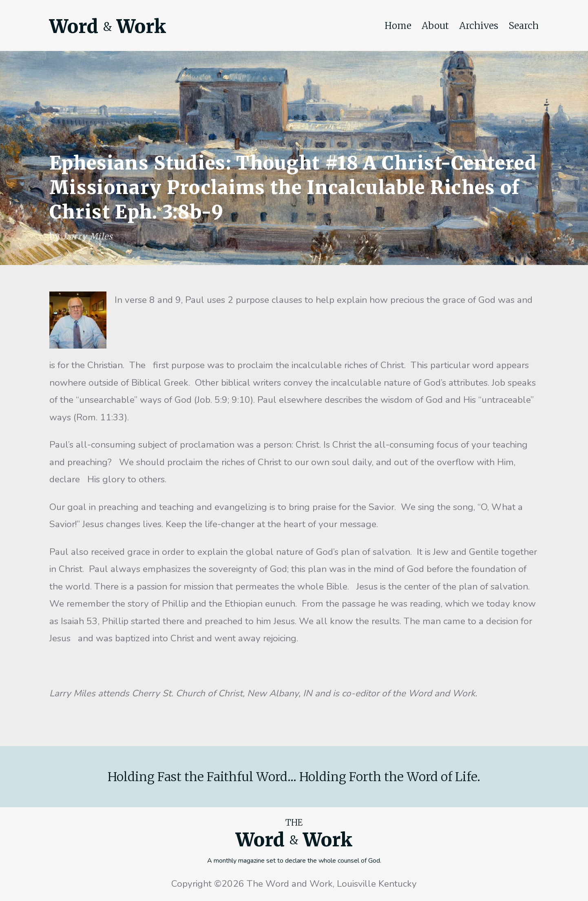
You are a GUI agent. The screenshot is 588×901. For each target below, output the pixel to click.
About (435, 26)
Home (398, 26)
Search (524, 26)
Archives (479, 26)
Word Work (108, 26)
